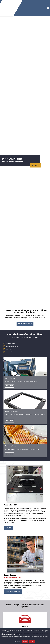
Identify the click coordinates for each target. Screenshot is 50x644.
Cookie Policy (15, 634)
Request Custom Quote (13, 580)
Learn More (9, 375)
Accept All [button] (25, 641)
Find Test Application (25, 313)
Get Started (36, 154)
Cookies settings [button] (18, 641)
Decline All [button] (32, 641)
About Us (9, 517)
